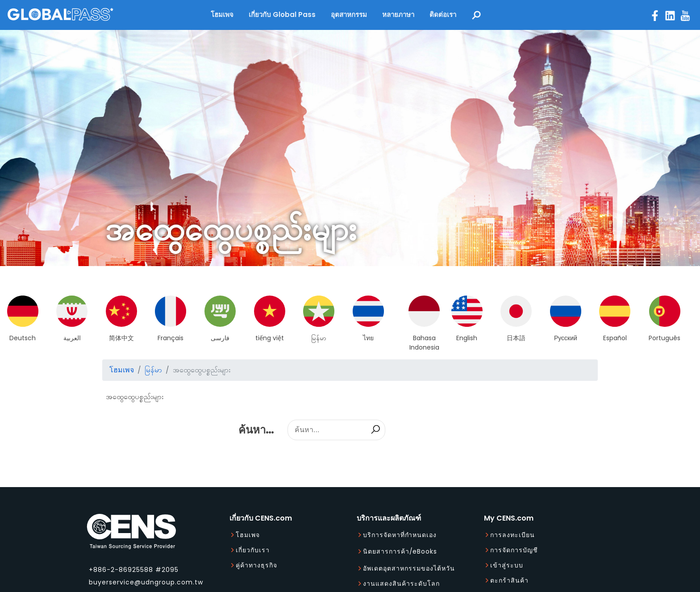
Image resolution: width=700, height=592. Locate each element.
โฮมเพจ (222, 15)
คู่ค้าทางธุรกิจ (256, 565)
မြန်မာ (153, 370)
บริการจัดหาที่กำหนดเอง (400, 535)
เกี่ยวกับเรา (253, 550)
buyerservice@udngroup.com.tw (146, 582)
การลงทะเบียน (512, 535)
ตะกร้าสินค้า (509, 580)
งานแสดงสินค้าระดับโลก (401, 584)
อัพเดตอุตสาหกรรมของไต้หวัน (409, 568)
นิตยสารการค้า (386, 551)
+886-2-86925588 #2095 (134, 570)
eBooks (425, 551)
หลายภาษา (398, 15)
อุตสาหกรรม (349, 15)
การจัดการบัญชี (514, 550)
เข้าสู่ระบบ (507, 565)
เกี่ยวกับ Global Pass (282, 15)
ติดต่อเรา (443, 15)
